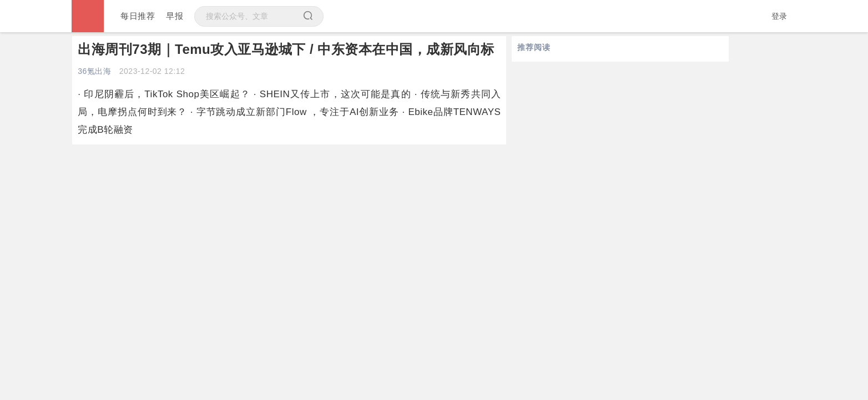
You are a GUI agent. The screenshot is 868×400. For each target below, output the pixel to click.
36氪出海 (94, 71)
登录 (779, 16)
